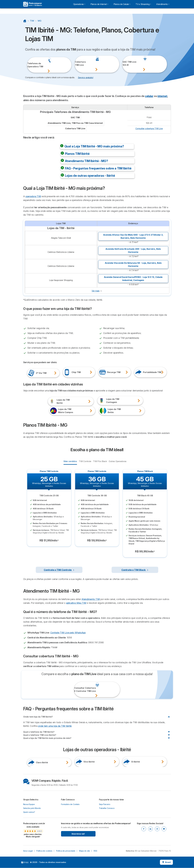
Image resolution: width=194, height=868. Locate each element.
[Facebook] (144, 829)
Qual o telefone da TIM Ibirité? (39, 732)
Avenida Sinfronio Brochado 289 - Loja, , (133, 250)
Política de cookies (44, 851)
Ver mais (96, 291)
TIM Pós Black (100, 461)
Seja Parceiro (105, 804)
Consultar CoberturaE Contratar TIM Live (78, 689)
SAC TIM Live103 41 (126, 63)
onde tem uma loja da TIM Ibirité (55, 726)
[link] (33, 830)
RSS (95, 851)
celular (149, 96)
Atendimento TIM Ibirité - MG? (87, 161)
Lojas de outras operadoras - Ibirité (90, 176)
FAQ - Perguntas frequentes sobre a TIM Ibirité (98, 168)
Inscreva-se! (78, 834)
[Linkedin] (150, 829)
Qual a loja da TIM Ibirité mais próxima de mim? (47, 738)
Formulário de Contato (70, 804)
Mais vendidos (70, 461)
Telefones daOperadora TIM (31, 65)
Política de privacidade (66, 851)
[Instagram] (157, 829)
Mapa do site (84, 851)
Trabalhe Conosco (107, 808)
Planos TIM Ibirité (77, 154)
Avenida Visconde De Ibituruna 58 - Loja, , (133, 264)
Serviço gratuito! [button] (86, 78)
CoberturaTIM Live (78, 63)
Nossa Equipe (29, 804)
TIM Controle (85, 461)
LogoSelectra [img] (25, 862)
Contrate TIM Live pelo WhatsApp (68, 633)
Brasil (166, 862)
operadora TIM (33, 196)
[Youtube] (164, 829)
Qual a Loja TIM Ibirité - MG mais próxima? (94, 146)
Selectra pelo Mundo (32, 808)
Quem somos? (29, 812)
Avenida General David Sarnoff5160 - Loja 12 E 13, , (133, 279)
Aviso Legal (28, 851)
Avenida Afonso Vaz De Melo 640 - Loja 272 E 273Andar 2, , (133, 236)
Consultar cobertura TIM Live (149, 128)
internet (162, 96)
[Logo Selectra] (33, 4)
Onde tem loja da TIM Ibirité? (38, 717)
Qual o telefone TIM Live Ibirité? (40, 735)
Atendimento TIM (91, 599)
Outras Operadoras (118, 461)
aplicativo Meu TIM (76, 603)
